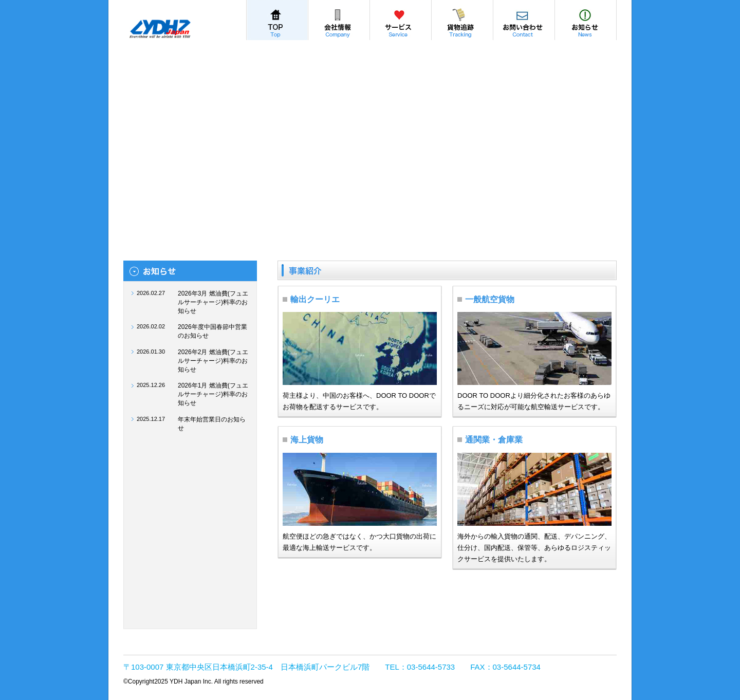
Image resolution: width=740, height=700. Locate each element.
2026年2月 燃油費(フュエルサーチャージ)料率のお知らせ (213, 361)
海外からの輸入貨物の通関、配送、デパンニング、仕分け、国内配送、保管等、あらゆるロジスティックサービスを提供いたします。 (534, 548)
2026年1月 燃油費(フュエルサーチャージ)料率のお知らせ (213, 394)
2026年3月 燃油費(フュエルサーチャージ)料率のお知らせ (213, 302)
